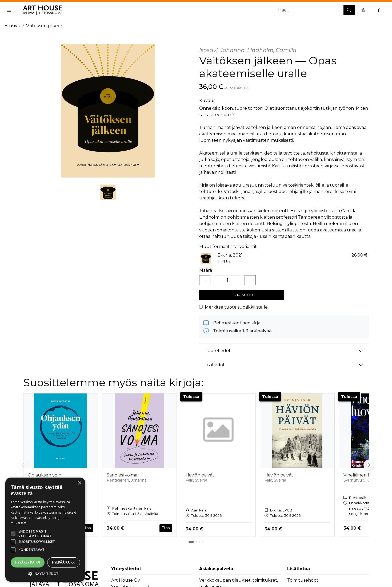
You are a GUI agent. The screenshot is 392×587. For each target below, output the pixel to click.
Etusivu (12, 26)
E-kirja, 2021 (230, 255)
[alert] (45, 530)
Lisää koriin (242, 295)
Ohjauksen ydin (45, 475)
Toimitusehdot (303, 580)
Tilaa (87, 528)
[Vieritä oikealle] (369, 465)
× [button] (79, 483)
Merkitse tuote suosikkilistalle (236, 307)
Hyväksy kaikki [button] (28, 562)
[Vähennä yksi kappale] (205, 280)
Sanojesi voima (122, 475)
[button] (45, 574)
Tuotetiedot (218, 351)
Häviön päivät (200, 475)
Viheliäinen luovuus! (365, 475)
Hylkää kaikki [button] (64, 562)
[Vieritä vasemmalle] (23, 465)
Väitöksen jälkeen (45, 26)
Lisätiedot (215, 365)
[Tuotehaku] (315, 10)
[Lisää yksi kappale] (250, 280)
